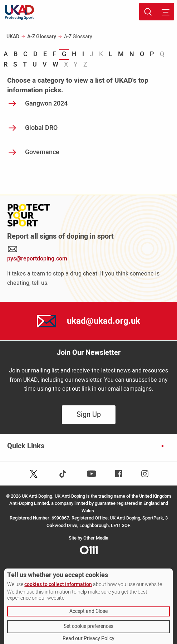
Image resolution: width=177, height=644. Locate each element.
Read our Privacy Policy (88, 639)
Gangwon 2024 (46, 104)
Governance (42, 152)
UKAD (13, 37)
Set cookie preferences (88, 626)
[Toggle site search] (148, 12)
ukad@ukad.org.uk (104, 321)
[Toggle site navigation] (165, 12)
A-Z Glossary (42, 37)
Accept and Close (88, 611)
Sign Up (89, 414)
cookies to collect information (58, 584)
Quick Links (26, 446)
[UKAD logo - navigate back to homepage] (19, 12)
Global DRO (41, 128)
